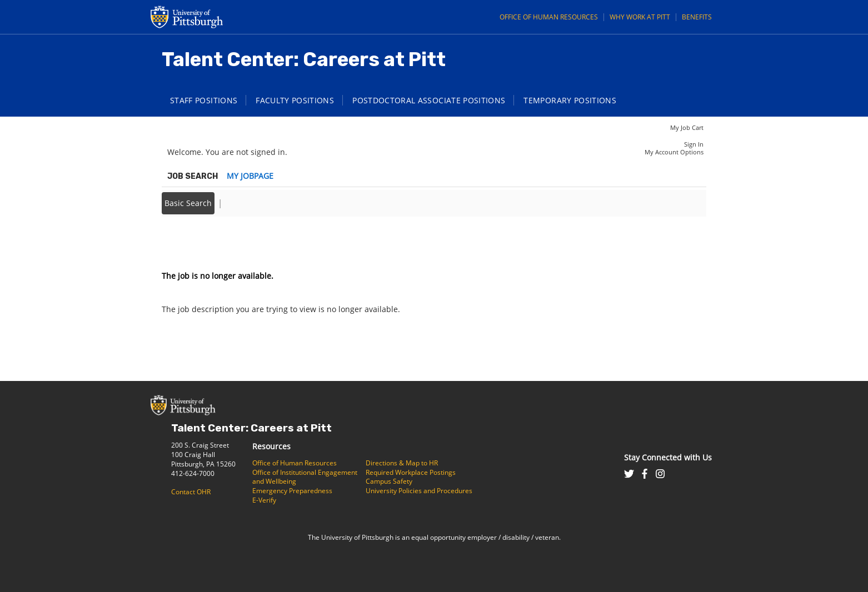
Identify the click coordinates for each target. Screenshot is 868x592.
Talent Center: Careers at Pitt (251, 428)
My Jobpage (250, 176)
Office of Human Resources (549, 17)
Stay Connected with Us (668, 457)
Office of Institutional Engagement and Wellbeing (305, 477)
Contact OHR (191, 492)
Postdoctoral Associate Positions (429, 100)
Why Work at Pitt (640, 17)
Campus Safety (389, 481)
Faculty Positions (295, 100)
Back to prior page (197, 242)
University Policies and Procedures (419, 491)
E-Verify (264, 500)
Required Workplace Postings (411, 472)
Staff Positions (204, 100)
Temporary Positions (570, 100)
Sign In (694, 144)
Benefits (697, 17)
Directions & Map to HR (402, 463)
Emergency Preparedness (292, 491)
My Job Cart (687, 127)
